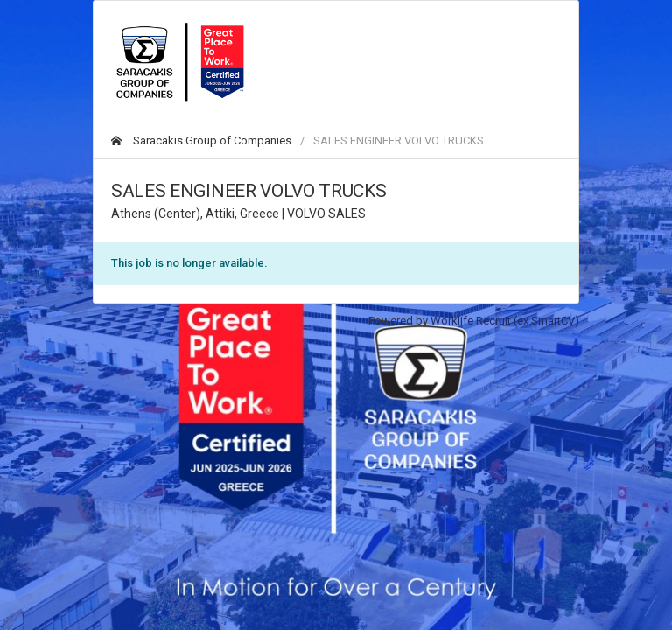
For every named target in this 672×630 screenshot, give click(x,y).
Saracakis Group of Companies (201, 140)
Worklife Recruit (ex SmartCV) (505, 321)
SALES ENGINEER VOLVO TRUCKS (399, 140)
